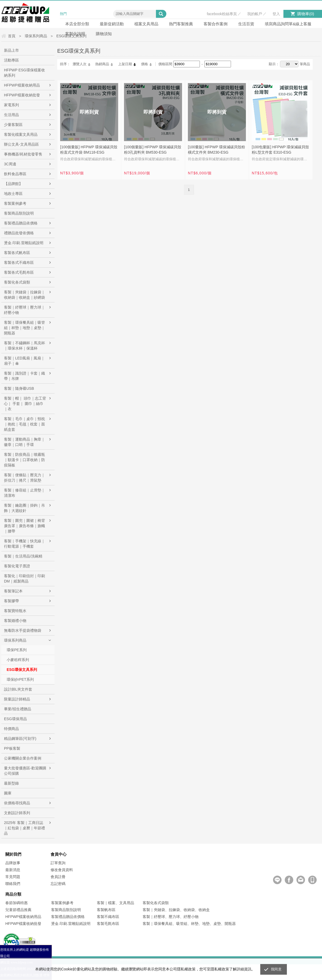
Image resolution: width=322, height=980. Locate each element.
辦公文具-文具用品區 (21, 144)
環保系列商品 (15, 640)
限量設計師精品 (17, 699)
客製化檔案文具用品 (21, 134)
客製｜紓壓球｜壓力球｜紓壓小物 (24, 310)
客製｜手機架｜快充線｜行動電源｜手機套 (24, 544)
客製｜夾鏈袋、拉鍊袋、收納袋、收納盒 (176, 910)
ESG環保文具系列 (22, 670)
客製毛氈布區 (108, 924)
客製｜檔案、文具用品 (115, 903)
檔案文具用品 (146, 24)
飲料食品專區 (15, 174)
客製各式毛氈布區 (19, 272)
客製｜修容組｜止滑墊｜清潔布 (24, 493)
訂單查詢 (58, 863)
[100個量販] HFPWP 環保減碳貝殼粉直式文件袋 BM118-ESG (89, 150)
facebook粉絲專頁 (222, 14)
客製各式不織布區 (19, 263)
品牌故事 (13, 863)
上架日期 (125, 64)
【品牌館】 (13, 184)
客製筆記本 (13, 591)
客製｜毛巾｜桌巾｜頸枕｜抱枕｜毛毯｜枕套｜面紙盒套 (24, 424)
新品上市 (11, 50)
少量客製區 (13, 125)
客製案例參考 (15, 203)
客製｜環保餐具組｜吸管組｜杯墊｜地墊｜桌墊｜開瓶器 (24, 328)
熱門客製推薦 (181, 24)
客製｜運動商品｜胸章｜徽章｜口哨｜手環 (24, 442)
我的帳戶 (255, 14)
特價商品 (11, 729)
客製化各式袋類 (17, 282)
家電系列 (11, 105)
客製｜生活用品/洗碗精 (23, 556)
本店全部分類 (77, 24)
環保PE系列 (17, 650)
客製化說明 (75, 34)
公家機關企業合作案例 (23, 758)
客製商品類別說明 (19, 213)
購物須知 (104, 34)
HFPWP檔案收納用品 (22, 85)
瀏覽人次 (80, 64)
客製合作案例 (216, 24)
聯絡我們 (13, 884)
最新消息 (13, 870)
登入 (276, 14)
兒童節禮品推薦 (18, 910)
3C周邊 (10, 164)
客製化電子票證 (17, 566)
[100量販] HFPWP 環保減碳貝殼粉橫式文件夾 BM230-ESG (216, 150)
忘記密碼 (58, 884)
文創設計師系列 (17, 813)
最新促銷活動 (112, 24)
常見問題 (13, 877)
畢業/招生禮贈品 (18, 709)
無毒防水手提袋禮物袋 (23, 630)
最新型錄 (11, 783)
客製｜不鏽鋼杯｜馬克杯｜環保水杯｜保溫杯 (24, 346)
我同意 (276, 969)
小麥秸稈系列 (18, 660)
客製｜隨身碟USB (19, 388)
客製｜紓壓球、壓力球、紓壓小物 (171, 917)
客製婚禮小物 (15, 621)
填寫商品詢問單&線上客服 (288, 24)
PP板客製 (12, 748)
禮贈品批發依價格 (19, 233)
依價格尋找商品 (17, 803)
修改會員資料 (62, 870)
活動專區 (11, 60)
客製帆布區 (106, 910)
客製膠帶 (11, 601)
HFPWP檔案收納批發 (22, 95)
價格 (145, 64)
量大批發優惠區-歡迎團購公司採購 (25, 771)
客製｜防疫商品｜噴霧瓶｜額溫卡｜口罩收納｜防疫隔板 (24, 460)
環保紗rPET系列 (20, 679)
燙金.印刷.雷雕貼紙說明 (24, 243)
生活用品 (11, 115)
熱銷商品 (102, 64)
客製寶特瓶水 (15, 611)
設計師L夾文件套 (18, 689)
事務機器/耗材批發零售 (23, 154)
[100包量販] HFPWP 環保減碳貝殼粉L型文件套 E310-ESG (280, 150)
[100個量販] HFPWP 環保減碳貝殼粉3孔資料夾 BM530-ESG (153, 150)
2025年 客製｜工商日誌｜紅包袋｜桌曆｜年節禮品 (24, 828)
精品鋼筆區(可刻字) (20, 739)
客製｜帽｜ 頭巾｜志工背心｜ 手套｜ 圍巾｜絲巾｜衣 (25, 404)
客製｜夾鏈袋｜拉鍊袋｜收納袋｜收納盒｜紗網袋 (24, 295)
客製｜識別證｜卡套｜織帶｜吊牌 (24, 376)
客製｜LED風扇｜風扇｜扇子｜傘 (24, 361)
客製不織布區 (108, 917)
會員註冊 (58, 877)
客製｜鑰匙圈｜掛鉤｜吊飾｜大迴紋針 (24, 508)
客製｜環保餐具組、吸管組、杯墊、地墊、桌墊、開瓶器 (189, 924)
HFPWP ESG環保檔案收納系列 (24, 73)
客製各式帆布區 (17, 253)
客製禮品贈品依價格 (21, 223)
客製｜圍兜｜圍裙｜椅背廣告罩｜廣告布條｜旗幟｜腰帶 (24, 526)
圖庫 (8, 793)
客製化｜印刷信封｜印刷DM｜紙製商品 (24, 579)
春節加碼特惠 (16, 903)
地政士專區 (13, 194)
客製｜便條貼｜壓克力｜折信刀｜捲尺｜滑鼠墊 (24, 478)
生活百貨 (246, 24)
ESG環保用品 (15, 719)
